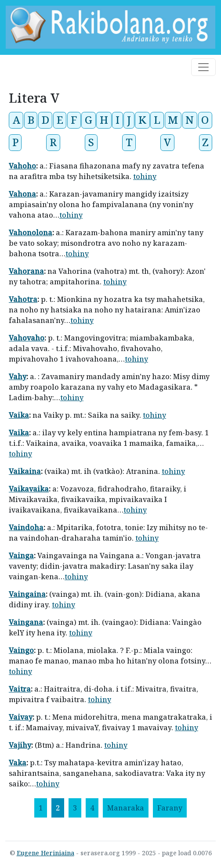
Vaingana (26, 622)
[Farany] (170, 808)
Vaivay (21, 717)
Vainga (21, 556)
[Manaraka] (126, 808)
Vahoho (22, 166)
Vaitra (20, 689)
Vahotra (23, 299)
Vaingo (21, 650)
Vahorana (26, 271)
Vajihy (20, 745)
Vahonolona (31, 233)
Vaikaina (25, 471)
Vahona (22, 194)
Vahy (18, 377)
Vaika (19, 415)
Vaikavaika (29, 489)
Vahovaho (27, 338)
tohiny (145, 176)
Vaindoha (26, 527)
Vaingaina (27, 594)
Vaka (18, 763)
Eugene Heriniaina (45, 853)
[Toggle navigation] (203, 67)
